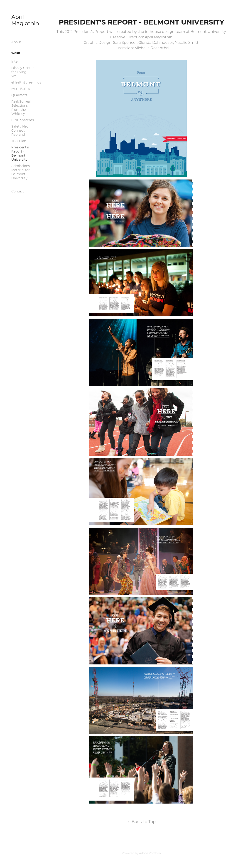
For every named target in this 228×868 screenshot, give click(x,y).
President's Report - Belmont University (20, 153)
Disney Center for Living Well (23, 72)
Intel (15, 61)
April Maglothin (25, 20)
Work (16, 53)
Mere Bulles (21, 89)
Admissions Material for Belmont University (21, 172)
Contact (18, 191)
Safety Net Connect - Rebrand (20, 130)
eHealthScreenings (26, 82)
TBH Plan (19, 141)
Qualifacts (19, 95)
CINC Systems (23, 120)
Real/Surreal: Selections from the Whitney (21, 107)
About (16, 42)
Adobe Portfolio (150, 853)
